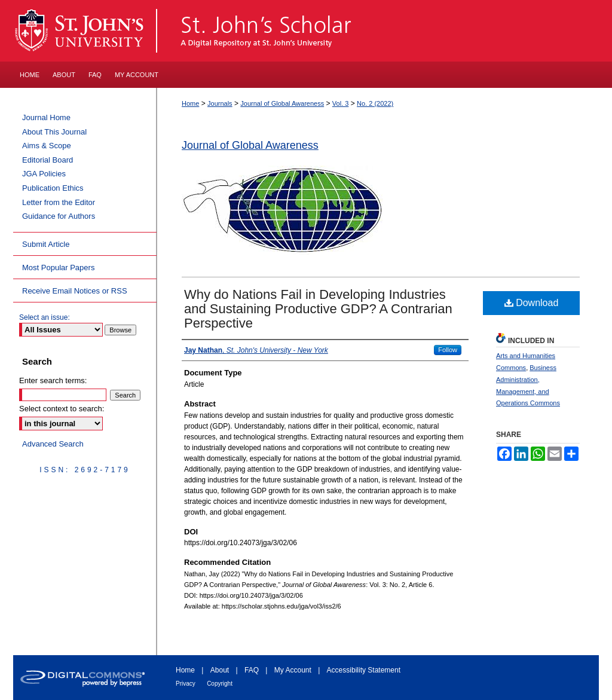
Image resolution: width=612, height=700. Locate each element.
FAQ (252, 670)
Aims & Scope (47, 146)
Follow (448, 350)
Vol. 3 (341, 103)
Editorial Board (48, 160)
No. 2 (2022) (375, 103)
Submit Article (46, 244)
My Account (293, 670)
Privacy (186, 684)
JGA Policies (44, 174)
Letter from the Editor (59, 202)
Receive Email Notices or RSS (75, 291)
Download (532, 303)
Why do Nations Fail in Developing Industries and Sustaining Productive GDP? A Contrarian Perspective (318, 309)
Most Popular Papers (58, 268)
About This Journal (54, 132)
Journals (220, 103)
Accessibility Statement (364, 670)
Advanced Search (53, 444)
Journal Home (46, 117)
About (220, 670)
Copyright (220, 684)
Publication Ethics (53, 188)
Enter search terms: (53, 380)
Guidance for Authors (59, 216)
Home (190, 103)
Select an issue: (45, 317)
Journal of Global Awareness (282, 103)
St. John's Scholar (378, 31)
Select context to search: (62, 409)
